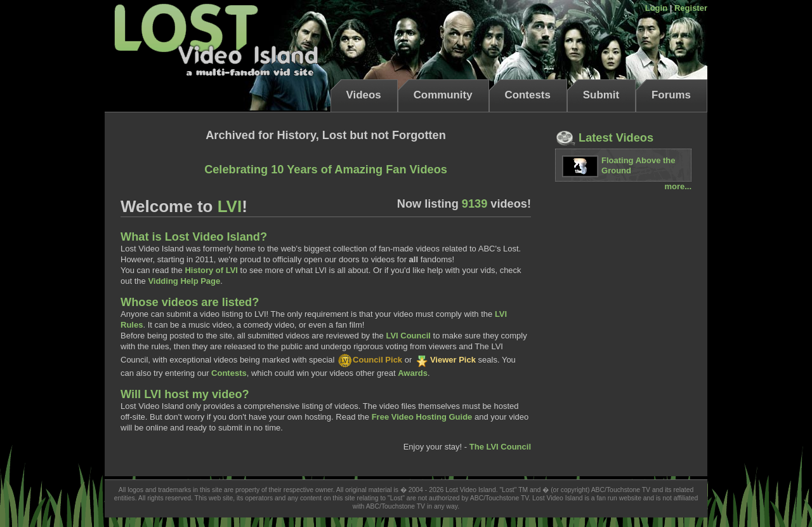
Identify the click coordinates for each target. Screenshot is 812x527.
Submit (601, 95)
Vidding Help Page (184, 281)
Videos (364, 95)
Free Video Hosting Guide (422, 417)
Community (443, 95)
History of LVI (211, 270)
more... (678, 186)
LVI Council (408, 336)
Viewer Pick (445, 360)
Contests (528, 95)
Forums (671, 95)
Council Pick (370, 360)
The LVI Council (500, 447)
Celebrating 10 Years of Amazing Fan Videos (326, 170)
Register (691, 8)
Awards (413, 373)
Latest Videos (604, 138)
